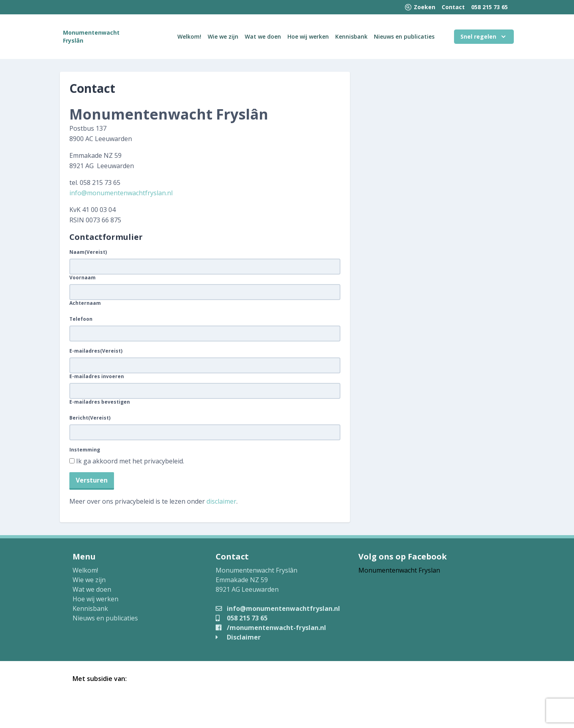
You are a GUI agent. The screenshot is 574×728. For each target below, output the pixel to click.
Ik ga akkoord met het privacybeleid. (130, 461)
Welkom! (189, 36)
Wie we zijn (223, 36)
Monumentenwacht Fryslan (399, 570)
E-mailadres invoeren (97, 377)
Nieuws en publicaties (404, 36)
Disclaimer (238, 637)
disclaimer (221, 501)
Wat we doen (263, 36)
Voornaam (83, 278)
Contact (453, 7)
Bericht (90, 418)
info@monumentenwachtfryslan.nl (121, 193)
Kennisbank (351, 36)
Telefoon (81, 319)
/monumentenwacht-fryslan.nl (271, 628)
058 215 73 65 (489, 7)
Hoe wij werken (308, 36)
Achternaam (85, 303)
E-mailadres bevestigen (100, 402)
